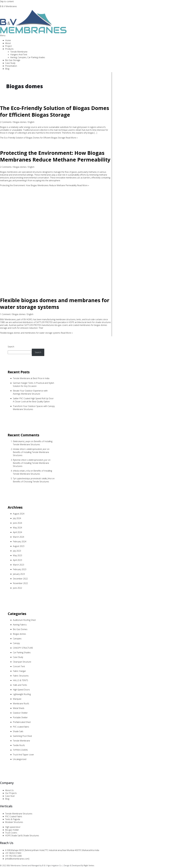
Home (8, 40)
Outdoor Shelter (20, 713)
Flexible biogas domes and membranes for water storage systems (55, 303)
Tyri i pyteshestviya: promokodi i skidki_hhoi (32, 478)
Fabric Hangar (19, 671)
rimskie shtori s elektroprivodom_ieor (30, 449)
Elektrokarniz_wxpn (22, 441)
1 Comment (5, 314)
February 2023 (20, 569)
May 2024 (17, 528)
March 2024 (18, 537)
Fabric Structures (21, 676)
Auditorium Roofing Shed (24, 620)
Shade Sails (18, 731)
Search (11, 347)
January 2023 (19, 574)
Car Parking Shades (22, 652)
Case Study (10, 63)
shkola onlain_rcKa (21, 471)
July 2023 (17, 551)
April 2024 (17, 532)
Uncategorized (20, 759)
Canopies (17, 639)
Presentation (11, 66)
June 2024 (17, 523)
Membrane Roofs (21, 704)
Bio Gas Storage (13, 60)
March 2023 (18, 565)
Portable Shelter (20, 717)
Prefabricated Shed (22, 722)
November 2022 (20, 583)
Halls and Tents (20, 685)
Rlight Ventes (89, 865)
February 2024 (20, 542)
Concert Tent (19, 666)
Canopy (16, 643)
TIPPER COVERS (20, 750)
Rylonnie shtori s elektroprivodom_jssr (30, 460)
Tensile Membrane (19, 52)
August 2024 (19, 514)
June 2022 (17, 588)
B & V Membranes (8, 6)
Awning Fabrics (20, 625)
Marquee (17, 699)
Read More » (39, 138)
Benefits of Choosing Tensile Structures (31, 482)
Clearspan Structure (22, 662)
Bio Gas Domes (20, 629)
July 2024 (17, 518)
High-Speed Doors (21, 690)
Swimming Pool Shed (22, 736)
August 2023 (19, 546)
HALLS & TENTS (20, 680)
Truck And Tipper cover (23, 755)
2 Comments (6, 122)
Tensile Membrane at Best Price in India (31, 378)
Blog (7, 69)
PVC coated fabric (21, 727)
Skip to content (7, 1)
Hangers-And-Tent (19, 55)
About (8, 43)
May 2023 (17, 555)
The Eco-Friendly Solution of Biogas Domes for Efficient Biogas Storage (55, 111)
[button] (84, 35)
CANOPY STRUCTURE (23, 648)
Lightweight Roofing (22, 694)
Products (9, 49)
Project (8, 46)
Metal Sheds (19, 708)
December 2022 (20, 579)
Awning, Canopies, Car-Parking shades (28, 57)
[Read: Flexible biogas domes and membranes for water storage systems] (56, 291)
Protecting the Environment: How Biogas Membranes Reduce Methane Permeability (55, 156)
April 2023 (17, 560)
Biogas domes (20, 122)
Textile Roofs (19, 745)
